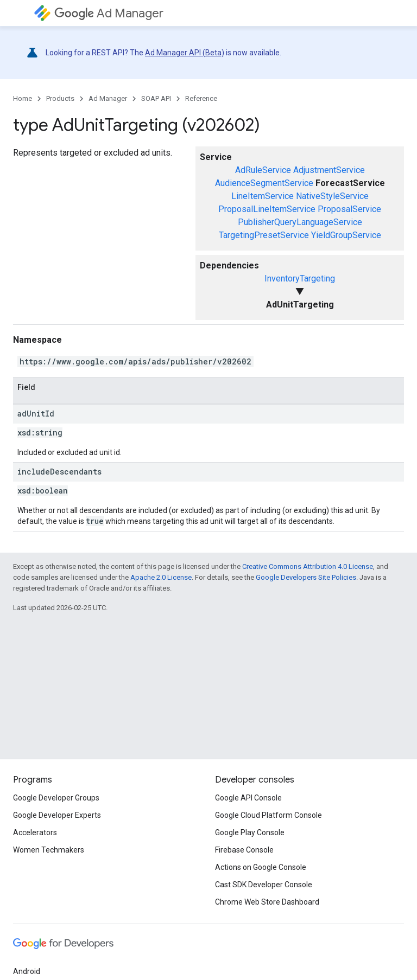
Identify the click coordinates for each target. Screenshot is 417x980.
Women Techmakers (49, 850)
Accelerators (35, 832)
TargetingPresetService (264, 235)
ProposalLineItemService (267, 209)
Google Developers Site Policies (306, 577)
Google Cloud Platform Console (268, 815)
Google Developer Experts (57, 815)
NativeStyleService (332, 196)
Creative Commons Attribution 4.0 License (308, 566)
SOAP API (156, 98)
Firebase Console (244, 850)
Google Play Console (250, 832)
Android (27, 971)
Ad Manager (109, 13)
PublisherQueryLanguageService (300, 222)
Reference (201, 98)
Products (60, 98)
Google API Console (248, 798)
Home (23, 98)
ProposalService (349, 209)
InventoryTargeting (300, 278)
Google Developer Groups (56, 798)
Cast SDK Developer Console (264, 885)
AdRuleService (263, 170)
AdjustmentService (329, 170)
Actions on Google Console (261, 867)
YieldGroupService (346, 235)
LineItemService (263, 196)
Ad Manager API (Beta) (185, 53)
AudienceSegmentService (264, 183)
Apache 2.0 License (161, 577)
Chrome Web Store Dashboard (267, 902)
